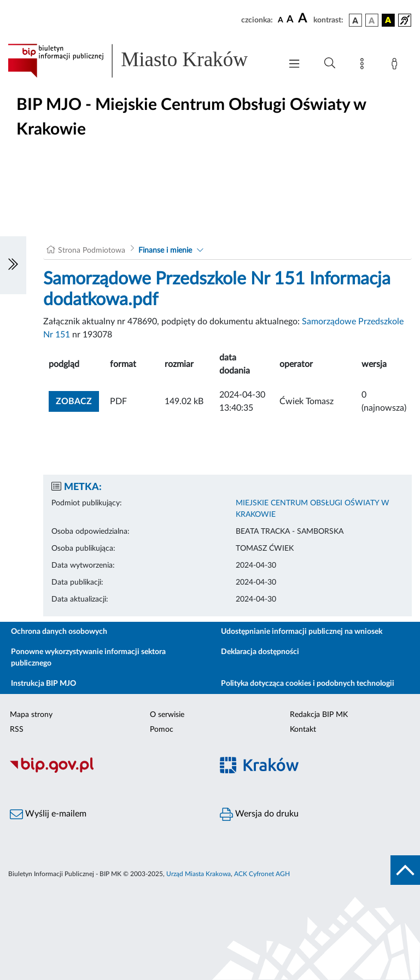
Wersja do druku (259, 814)
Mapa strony (31, 715)
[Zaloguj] (396, 66)
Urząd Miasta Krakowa (199, 874)
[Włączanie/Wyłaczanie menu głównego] (294, 65)
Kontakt (303, 730)
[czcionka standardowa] (281, 20)
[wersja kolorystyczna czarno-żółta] (388, 20)
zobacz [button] (77, 400)
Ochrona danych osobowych (59, 632)
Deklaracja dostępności (260, 652)
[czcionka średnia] (290, 20)
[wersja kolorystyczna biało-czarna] (372, 20)
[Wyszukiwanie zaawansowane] (330, 63)
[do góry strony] (405, 870)
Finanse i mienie (165, 250)
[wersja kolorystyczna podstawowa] (355, 20)
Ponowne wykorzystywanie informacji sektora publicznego (88, 658)
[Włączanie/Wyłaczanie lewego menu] (13, 265)
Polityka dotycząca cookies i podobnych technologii (308, 684)
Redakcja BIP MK (319, 715)
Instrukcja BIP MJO (43, 684)
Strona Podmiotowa (92, 250)
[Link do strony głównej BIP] (139, 61)
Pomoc (162, 730)
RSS (17, 730)
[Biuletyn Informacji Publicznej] (105, 771)
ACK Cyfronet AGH (262, 874)
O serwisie (167, 715)
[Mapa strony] (364, 66)
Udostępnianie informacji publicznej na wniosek (302, 632)
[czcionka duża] (304, 19)
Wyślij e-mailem (48, 814)
